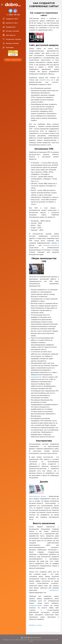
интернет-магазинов (51, 245)
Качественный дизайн (38, 496)
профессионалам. (36, 606)
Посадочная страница (12, 39)
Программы (8, 47)
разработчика (44, 80)
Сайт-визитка (9, 35)
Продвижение (9, 27)
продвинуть (54, 590)
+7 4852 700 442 (13, 15)
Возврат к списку (36, 625)
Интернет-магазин (11, 43)
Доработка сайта (10, 23)
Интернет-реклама (11, 31)
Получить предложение (13, 60)
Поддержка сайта (10, 19)
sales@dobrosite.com (31, 638)
